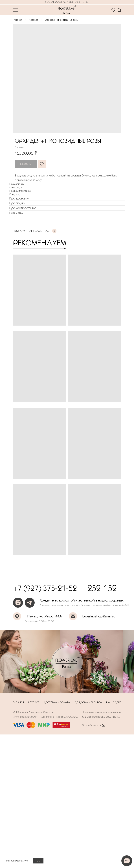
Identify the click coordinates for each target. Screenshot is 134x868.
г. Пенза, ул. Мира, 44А (43, 616)
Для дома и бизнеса (88, 702)
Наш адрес (114, 702)
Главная (18, 20)
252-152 (102, 588)
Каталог (34, 20)
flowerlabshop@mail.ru (98, 616)
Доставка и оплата (57, 702)
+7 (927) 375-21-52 (45, 588)
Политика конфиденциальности (102, 712)
